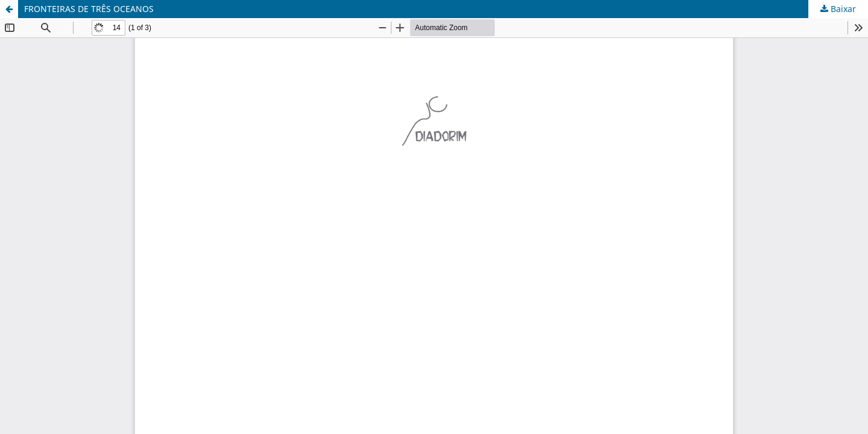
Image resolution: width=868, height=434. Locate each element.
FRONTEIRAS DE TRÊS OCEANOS (89, 9)
